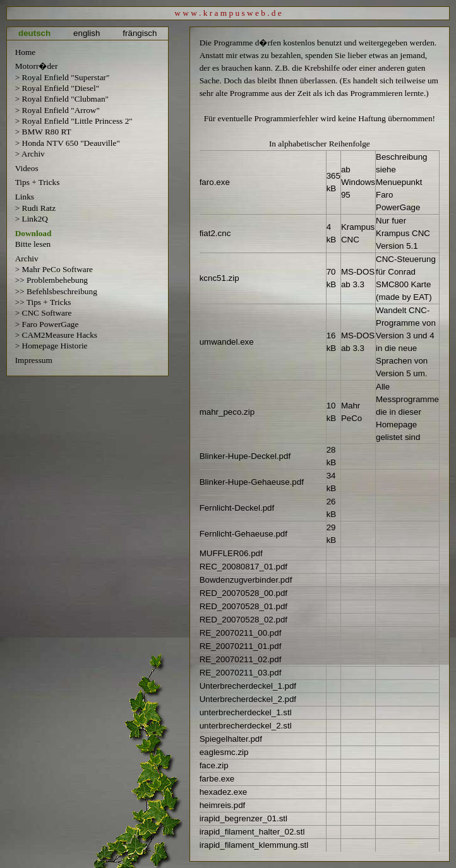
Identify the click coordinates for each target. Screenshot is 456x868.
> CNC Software (44, 313)
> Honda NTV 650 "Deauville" (68, 143)
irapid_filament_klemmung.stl (254, 845)
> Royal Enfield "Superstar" (63, 77)
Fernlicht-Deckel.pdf (237, 508)
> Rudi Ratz (36, 208)
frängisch (140, 33)
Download (33, 234)
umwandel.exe (227, 342)
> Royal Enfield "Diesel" (57, 88)
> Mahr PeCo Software (54, 269)
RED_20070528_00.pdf (243, 593)
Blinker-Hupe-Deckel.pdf (245, 456)
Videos (27, 168)
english (87, 33)
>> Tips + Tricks (43, 302)
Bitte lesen (33, 244)
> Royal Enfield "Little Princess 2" (74, 121)
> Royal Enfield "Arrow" (57, 110)
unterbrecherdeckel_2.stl (246, 726)
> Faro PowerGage (47, 324)
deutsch (34, 33)
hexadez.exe (224, 792)
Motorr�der (37, 66)
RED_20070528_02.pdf (243, 620)
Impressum (34, 360)
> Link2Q (32, 219)
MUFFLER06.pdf (231, 553)
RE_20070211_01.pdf (241, 646)
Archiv (27, 259)
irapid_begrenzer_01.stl (243, 818)
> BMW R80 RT (43, 132)
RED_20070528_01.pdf (243, 606)
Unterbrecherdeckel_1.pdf (248, 686)
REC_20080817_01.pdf (243, 567)
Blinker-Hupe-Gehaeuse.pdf (252, 482)
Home (26, 52)
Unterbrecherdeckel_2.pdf (248, 699)
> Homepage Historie (51, 346)
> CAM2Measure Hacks (56, 335)
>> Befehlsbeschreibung (56, 291)
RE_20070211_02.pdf (241, 659)
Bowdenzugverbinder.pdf (246, 580)
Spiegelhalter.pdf (231, 739)
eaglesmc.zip (224, 752)
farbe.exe (217, 779)
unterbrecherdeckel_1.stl (246, 712)
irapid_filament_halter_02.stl (252, 832)
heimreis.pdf (223, 805)
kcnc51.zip (219, 278)
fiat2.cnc (215, 233)
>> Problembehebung (51, 280)
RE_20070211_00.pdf (241, 633)
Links (25, 197)
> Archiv (30, 154)
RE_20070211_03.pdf (241, 673)
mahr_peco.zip (227, 412)
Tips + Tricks (38, 182)
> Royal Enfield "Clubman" (62, 99)
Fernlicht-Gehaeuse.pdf (243, 534)
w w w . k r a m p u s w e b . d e (228, 13)
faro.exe (215, 182)
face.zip (214, 765)
